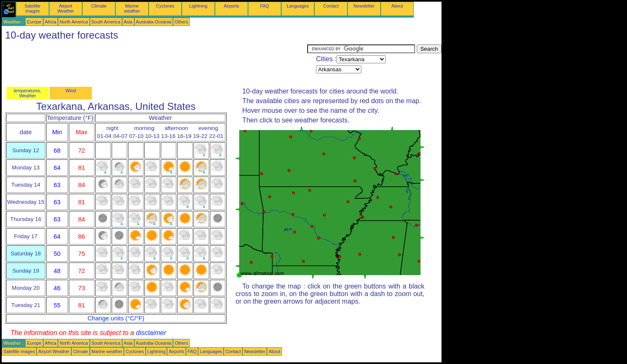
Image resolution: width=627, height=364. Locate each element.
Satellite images (33, 8)
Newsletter (364, 6)
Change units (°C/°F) (116, 318)
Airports (231, 6)
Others (181, 22)
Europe (34, 22)
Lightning (198, 6)
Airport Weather (65, 8)
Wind (71, 91)
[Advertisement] (154, 63)
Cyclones (165, 6)
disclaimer (151, 333)
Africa (51, 22)
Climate (99, 6)
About (397, 6)
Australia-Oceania (154, 22)
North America (74, 22)
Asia (128, 22)
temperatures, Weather (28, 93)
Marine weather (132, 8)
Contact (331, 6)
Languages (298, 6)
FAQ (265, 6)
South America (106, 22)
